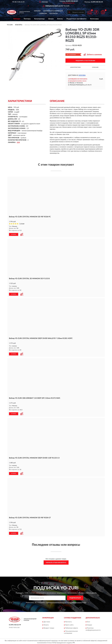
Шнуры (51, 19)
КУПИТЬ (14, 234)
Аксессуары (94, 19)
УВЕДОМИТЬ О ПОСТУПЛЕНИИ (85, 61)
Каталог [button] (37, 11)
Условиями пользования (75, 602)
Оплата (46, 624)
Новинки (43, 14)
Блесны (60, 19)
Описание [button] (95, 67)
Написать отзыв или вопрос (56, 562)
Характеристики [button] (75, 67)
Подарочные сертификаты (76, 19)
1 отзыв (22, 224)
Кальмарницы (39, 19)
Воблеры (17, 19)
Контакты (54, 14)
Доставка (47, 621)
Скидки (89, 624)
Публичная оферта (72, 627)
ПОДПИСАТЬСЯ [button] (75, 597)
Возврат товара (49, 627)
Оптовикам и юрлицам (53, 11)
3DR (18, 142)
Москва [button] (82, 75)
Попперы (27, 19)
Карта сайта (69, 624)
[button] (69, 3)
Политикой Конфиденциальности (56, 602)
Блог (89, 621)
